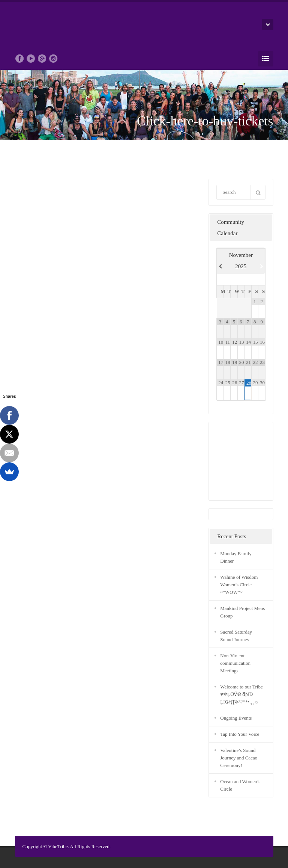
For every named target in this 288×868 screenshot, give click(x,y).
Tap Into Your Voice (240, 734)
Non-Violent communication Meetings (235, 663)
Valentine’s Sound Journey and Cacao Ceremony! (239, 758)
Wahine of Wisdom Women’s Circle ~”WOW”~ (239, 585)
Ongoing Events (236, 718)
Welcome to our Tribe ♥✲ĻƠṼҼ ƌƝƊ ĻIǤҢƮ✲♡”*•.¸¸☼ (241, 694)
